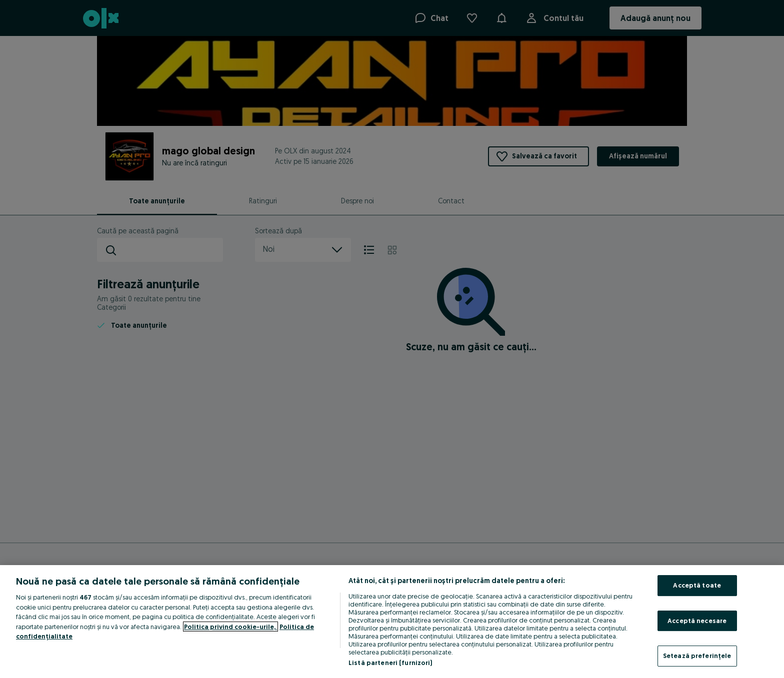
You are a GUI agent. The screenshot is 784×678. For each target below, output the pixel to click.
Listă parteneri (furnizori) (390, 663)
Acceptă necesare (697, 621)
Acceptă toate (697, 585)
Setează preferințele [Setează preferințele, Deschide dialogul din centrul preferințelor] (697, 656)
